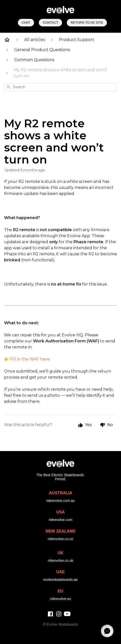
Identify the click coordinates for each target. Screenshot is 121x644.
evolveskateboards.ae (60, 580)
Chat (26, 23)
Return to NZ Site (87, 23)
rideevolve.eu (60, 599)
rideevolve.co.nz (60, 539)
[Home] (7, 40)
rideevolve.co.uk (60, 560)
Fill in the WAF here (30, 359)
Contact (50, 23)
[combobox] (60, 87)
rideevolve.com (60, 520)
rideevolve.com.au (60, 501)
